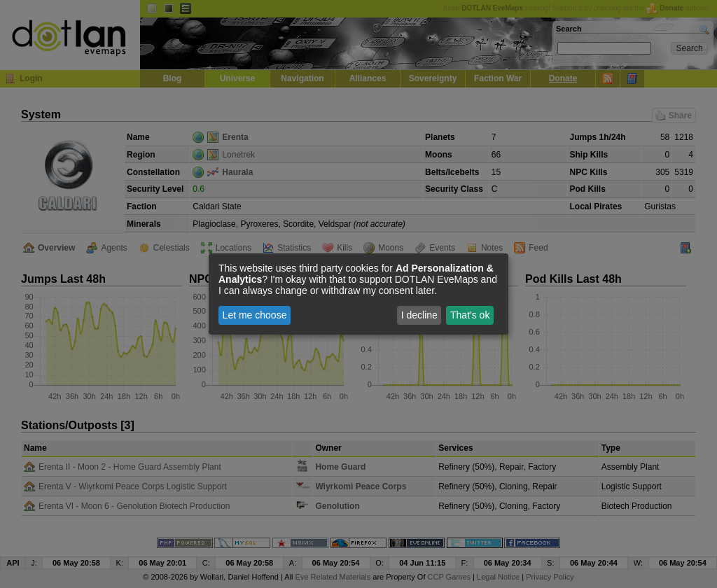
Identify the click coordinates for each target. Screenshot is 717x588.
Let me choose (255, 315)
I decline (419, 315)
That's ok (470, 315)
